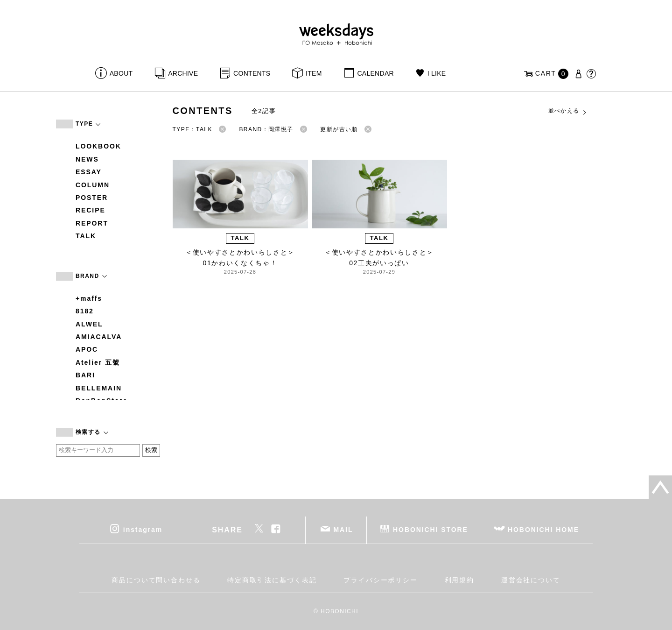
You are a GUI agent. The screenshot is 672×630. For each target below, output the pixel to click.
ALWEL (89, 324)
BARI (85, 375)
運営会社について (531, 580)
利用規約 (460, 580)
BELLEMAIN (99, 388)
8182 (85, 311)
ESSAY (89, 172)
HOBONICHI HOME (543, 529)
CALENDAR (375, 73)
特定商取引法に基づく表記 (272, 580)
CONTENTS (252, 73)
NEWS (87, 159)
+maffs (89, 298)
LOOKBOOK (98, 146)
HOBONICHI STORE (430, 529)
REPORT (92, 223)
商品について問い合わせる (156, 580)
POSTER (92, 198)
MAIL (343, 529)
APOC (87, 349)
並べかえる (568, 111)
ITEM (314, 73)
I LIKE (437, 73)
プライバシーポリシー (381, 580)
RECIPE (91, 210)
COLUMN (93, 185)
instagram (143, 529)
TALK (86, 236)
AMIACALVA (99, 337)
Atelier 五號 (98, 362)
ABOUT (121, 73)
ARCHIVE (183, 73)
